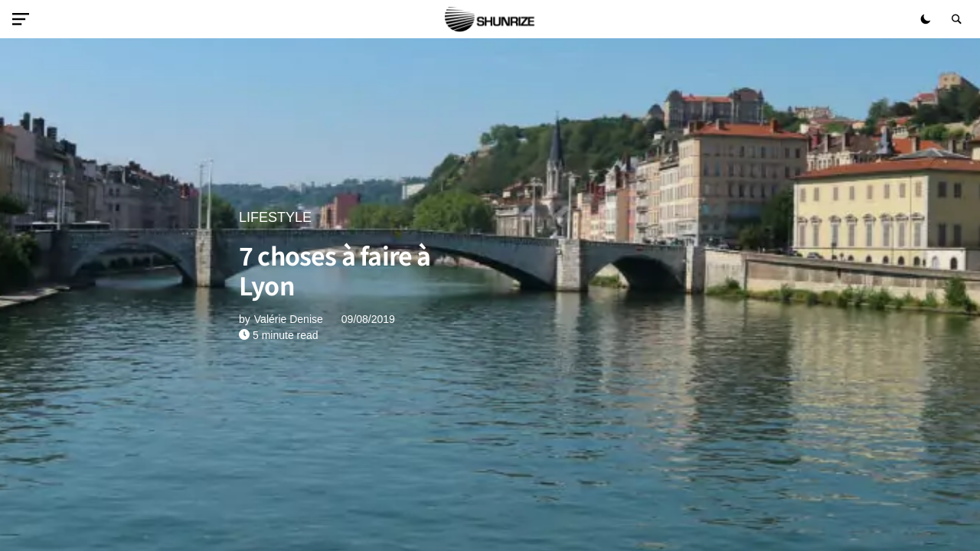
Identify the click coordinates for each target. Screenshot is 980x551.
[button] (24, 19)
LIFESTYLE (275, 217)
